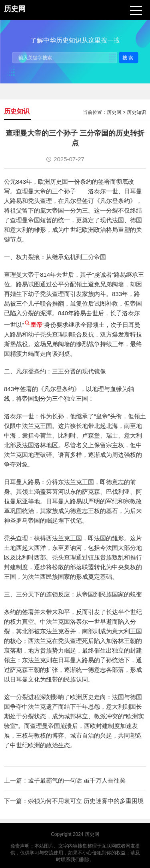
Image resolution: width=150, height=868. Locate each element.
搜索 (128, 57)
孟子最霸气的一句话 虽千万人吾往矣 (77, 780)
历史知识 (136, 112)
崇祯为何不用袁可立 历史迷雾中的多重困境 (86, 801)
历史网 (114, 112)
